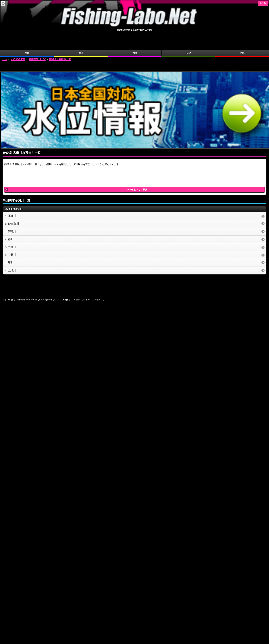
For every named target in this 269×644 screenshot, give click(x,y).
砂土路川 (13, 205)
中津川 (12, 229)
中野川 (12, 236)
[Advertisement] (134, 48)
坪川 (11, 244)
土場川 (12, 252)
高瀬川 (12, 197)
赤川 (11, 221)
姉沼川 (12, 213)
